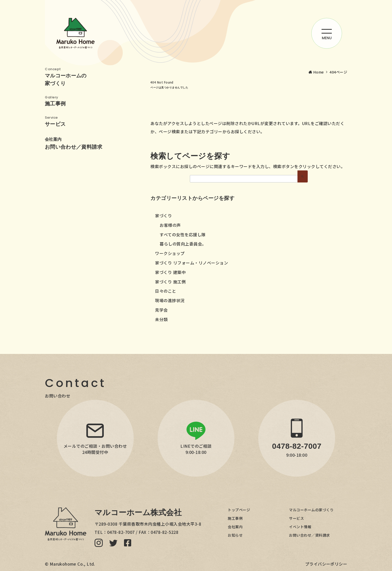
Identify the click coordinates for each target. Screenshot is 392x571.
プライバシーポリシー (326, 564)
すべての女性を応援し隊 (183, 234)
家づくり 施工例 (170, 282)
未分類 (161, 319)
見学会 (161, 310)
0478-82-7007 (121, 532)
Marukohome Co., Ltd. (72, 564)
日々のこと (166, 291)
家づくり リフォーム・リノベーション (192, 263)
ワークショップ (170, 253)
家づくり (163, 216)
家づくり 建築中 (170, 272)
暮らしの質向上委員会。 (183, 244)
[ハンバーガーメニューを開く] (327, 33)
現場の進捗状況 (170, 300)
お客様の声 (170, 225)
